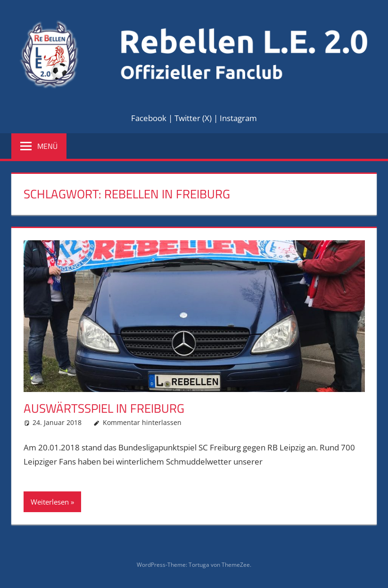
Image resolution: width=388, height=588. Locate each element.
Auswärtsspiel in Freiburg (104, 408)
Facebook (149, 118)
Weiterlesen (50, 502)
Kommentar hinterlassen (142, 422)
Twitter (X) (193, 118)
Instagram (238, 118)
